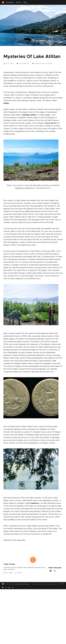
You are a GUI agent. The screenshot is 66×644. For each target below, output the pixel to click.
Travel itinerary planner (23, 584)
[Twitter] (7, 587)
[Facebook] (3, 587)
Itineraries (10, 2)
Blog (25, 2)
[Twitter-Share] (55, 571)
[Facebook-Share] (51, 571)
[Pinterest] (13, 587)
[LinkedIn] (10, 587)
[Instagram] (63, 584)
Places (19, 2)
